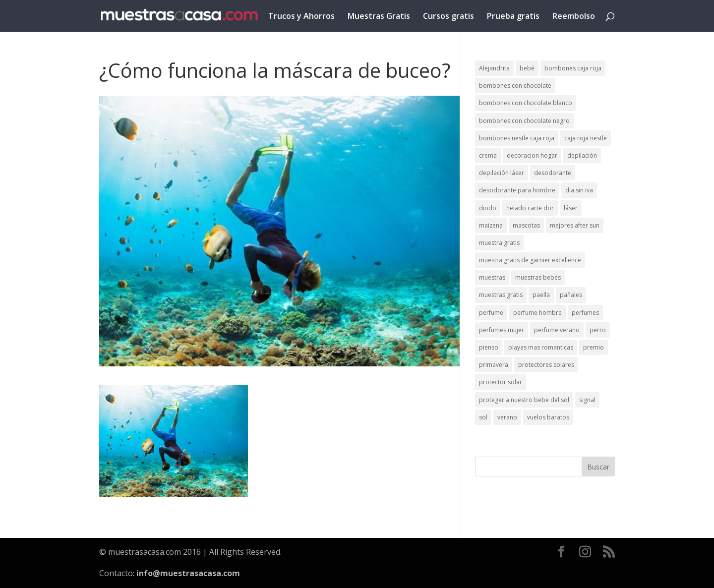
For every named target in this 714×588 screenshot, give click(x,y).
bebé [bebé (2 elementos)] (527, 68)
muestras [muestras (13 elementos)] (492, 277)
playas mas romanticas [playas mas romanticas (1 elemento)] (541, 347)
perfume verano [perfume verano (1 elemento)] (557, 330)
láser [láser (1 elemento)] (571, 208)
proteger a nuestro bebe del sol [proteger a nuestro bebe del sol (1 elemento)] (524, 400)
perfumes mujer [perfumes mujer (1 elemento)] (502, 330)
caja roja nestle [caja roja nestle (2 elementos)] (586, 138)
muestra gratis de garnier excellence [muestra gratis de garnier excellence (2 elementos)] (530, 260)
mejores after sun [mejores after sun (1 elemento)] (575, 225)
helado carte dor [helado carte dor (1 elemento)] (530, 208)
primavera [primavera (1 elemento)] (494, 365)
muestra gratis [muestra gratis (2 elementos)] (499, 243)
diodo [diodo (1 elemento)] (488, 208)
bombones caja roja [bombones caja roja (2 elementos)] (573, 68)
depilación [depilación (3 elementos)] (582, 155)
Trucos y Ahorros (301, 17)
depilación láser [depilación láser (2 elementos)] (502, 173)
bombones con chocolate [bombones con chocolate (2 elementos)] (515, 86)
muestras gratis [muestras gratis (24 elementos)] (501, 295)
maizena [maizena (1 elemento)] (491, 225)
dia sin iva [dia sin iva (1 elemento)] (579, 190)
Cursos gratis (448, 17)
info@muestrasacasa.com (188, 573)
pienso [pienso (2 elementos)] (489, 347)
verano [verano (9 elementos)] (507, 417)
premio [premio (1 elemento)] (594, 347)
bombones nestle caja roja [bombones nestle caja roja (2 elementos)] (517, 138)
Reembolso (574, 17)
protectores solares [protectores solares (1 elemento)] (546, 365)
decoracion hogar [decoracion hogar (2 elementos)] (532, 155)
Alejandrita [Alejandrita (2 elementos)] (494, 68)
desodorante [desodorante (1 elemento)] (553, 173)
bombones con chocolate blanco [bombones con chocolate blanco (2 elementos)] (526, 103)
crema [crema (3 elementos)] (488, 155)
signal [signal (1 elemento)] (587, 400)
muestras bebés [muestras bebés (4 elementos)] (538, 277)
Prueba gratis (513, 17)
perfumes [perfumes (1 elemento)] (585, 313)
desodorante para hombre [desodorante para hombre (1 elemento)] (517, 190)
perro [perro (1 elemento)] (598, 330)
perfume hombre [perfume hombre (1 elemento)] (537, 313)
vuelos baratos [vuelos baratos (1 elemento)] (548, 417)
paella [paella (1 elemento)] (541, 295)
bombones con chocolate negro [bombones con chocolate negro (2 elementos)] (524, 121)
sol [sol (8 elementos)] (483, 417)
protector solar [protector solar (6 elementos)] (501, 382)
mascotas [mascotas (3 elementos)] (526, 225)
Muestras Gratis (379, 17)
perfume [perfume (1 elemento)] (491, 313)
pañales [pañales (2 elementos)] (571, 295)
